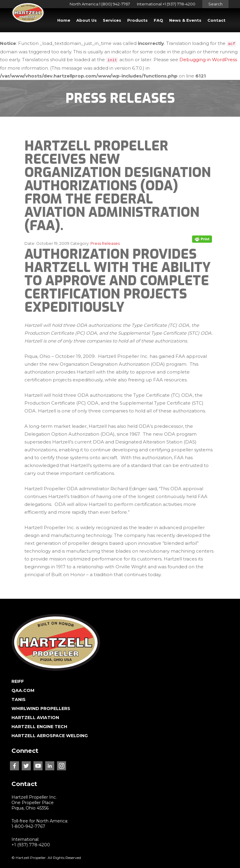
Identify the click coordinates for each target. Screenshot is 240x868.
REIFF (18, 681)
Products (137, 20)
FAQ (158, 20)
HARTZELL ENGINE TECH (39, 727)
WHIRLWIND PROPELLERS (41, 709)
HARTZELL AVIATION (35, 718)
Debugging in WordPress (208, 60)
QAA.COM (23, 690)
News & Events (185, 20)
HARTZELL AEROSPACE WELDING (50, 736)
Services (112, 20)
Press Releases (105, 243)
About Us (87, 20)
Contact (216, 20)
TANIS (19, 699)
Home (64, 20)
